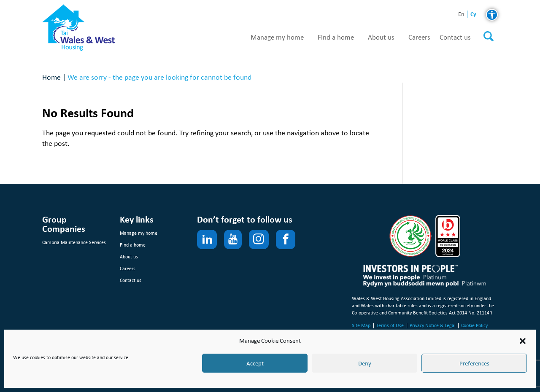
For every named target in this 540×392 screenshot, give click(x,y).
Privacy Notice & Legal (433, 325)
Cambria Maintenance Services (74, 242)
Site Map (361, 325)
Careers (419, 38)
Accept (255, 363)
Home (51, 77)
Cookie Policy (474, 325)
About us (381, 38)
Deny (365, 363)
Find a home (336, 38)
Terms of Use (390, 325)
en (461, 15)
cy (473, 14)
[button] (523, 341)
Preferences (474, 363)
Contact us (455, 38)
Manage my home (277, 38)
